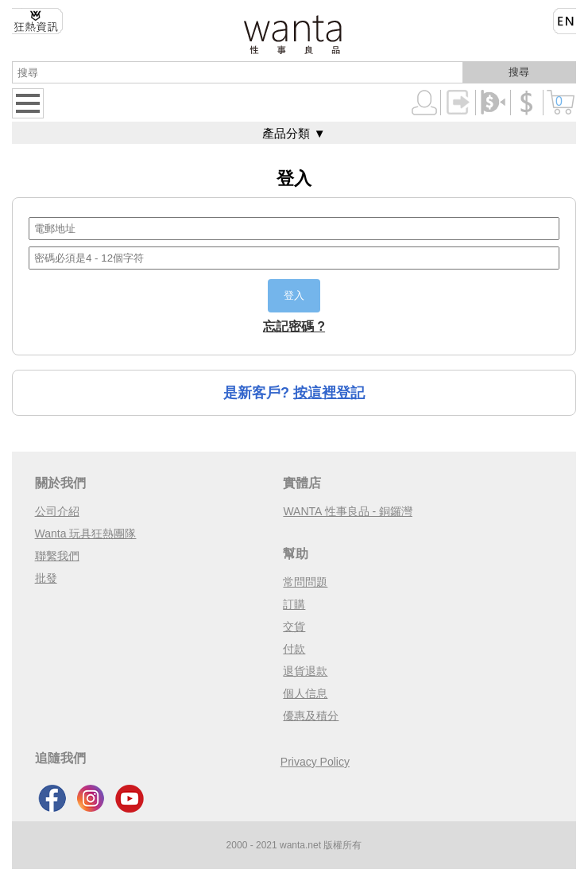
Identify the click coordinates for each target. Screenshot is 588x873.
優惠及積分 (311, 716)
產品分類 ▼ (294, 133)
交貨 (294, 627)
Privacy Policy (315, 762)
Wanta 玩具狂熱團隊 (86, 533)
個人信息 (305, 693)
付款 (294, 649)
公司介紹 (57, 511)
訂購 (294, 604)
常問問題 (305, 582)
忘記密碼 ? (294, 326)
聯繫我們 (57, 556)
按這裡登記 (329, 393)
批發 (46, 578)
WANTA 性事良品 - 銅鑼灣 (348, 511)
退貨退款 (305, 671)
